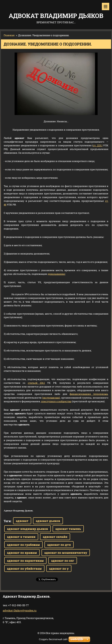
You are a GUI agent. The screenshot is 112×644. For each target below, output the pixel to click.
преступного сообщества (56, 401)
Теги (7, 521)
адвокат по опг (63, 560)
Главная (9, 35)
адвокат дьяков (48, 521)
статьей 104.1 (36, 383)
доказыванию (56, 274)
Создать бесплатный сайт (53, 639)
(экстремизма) (51, 398)
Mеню (106, 6)
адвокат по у (59, 568)
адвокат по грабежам (23, 545)
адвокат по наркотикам (25, 560)
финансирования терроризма (89, 394)
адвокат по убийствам (24, 568)
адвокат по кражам (22, 553)
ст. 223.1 (98, 145)
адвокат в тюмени (21, 537)
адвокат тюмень (68, 529)
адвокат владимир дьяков (27, 529)
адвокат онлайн (55, 537)
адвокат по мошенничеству (66, 553)
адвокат (22, 521)
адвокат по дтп (59, 545)
